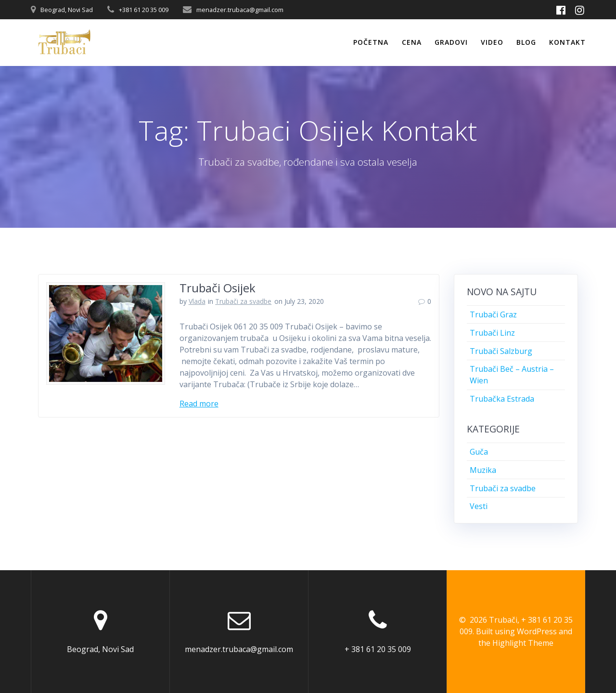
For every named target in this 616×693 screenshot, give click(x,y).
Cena (412, 42)
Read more (199, 404)
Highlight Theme (523, 643)
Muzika (483, 470)
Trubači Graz (493, 314)
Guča (479, 452)
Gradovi (451, 42)
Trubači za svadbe (243, 301)
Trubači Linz (492, 333)
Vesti (479, 506)
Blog (526, 42)
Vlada (197, 301)
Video (492, 42)
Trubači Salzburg (501, 351)
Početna (371, 42)
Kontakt (567, 42)
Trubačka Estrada (502, 399)
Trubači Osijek (218, 288)
